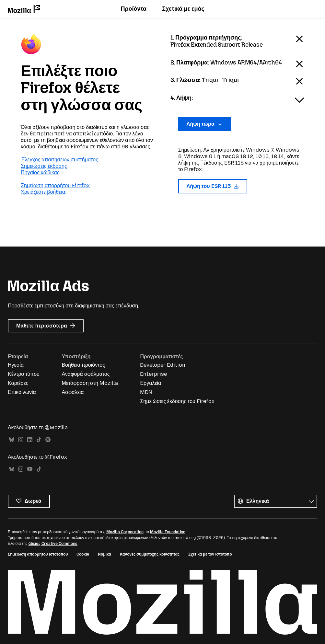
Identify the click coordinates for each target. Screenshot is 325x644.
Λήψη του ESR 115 (213, 186)
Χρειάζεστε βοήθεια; (44, 192)
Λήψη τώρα (205, 124)
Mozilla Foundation (168, 532)
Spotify (48, 440)
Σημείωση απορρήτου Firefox (55, 185)
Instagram (21, 440)
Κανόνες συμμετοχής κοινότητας (150, 554)
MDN (146, 392)
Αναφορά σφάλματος (86, 374)
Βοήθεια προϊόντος (83, 365)
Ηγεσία (16, 365)
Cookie (83, 554)
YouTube (30, 469)
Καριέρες (18, 383)
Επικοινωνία (22, 392)
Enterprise (153, 374)
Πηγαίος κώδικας (40, 172)
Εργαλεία (151, 383)
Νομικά (104, 554)
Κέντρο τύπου (24, 374)
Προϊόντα (133, 9)
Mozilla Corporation (125, 532)
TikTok (39, 440)
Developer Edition (163, 365)
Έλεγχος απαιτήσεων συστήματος (59, 160)
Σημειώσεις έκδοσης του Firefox (177, 401)
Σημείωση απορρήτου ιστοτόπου (38, 554)
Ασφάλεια (73, 392)
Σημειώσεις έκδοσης (44, 166)
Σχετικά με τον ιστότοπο (210, 554)
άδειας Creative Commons (53, 544)
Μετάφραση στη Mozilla (90, 383)
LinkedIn (30, 440)
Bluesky (12, 440)
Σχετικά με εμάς (183, 9)
